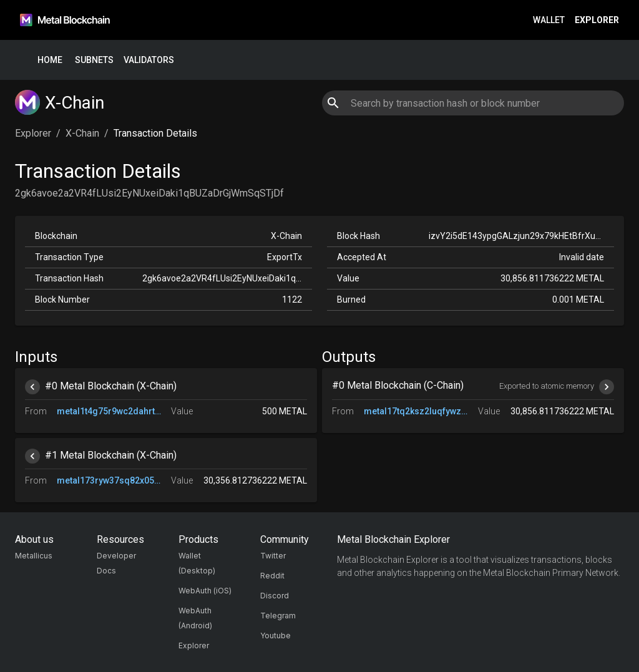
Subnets (94, 60)
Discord (275, 596)
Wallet (549, 20)
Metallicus (34, 556)
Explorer (597, 20)
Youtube (276, 635)
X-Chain (82, 133)
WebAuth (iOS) (205, 591)
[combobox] (473, 103)
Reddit (272, 576)
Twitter (273, 556)
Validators (149, 60)
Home (50, 60)
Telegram (278, 616)
